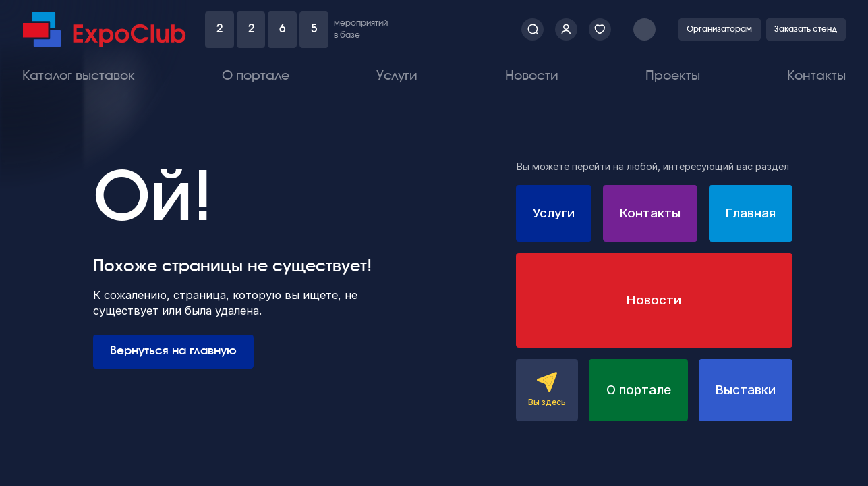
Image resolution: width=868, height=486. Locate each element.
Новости (532, 76)
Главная (751, 213)
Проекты (673, 76)
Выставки (746, 390)
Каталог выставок (79, 76)
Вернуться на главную (173, 351)
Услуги (397, 76)
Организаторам (719, 29)
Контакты (816, 76)
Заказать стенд (806, 29)
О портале (256, 76)
